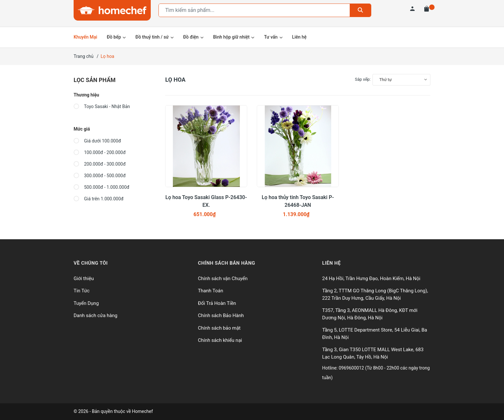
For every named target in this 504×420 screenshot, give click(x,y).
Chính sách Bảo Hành (221, 315)
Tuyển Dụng (86, 303)
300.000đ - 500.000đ (100, 176)
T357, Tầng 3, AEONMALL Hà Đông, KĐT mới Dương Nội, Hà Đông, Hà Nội (370, 314)
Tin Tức (82, 291)
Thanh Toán (211, 291)
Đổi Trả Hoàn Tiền (217, 303)
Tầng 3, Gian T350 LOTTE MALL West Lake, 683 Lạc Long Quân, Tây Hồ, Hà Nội (373, 353)
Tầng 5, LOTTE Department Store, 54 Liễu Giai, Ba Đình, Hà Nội (374, 334)
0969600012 (352, 368)
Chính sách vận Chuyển (223, 278)
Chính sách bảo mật (219, 328)
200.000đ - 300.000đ (100, 164)
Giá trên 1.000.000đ (99, 199)
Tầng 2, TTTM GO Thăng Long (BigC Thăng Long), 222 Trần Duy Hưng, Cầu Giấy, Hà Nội (375, 294)
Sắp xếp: (363, 79)
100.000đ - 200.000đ (100, 152)
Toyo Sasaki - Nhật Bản (102, 106)
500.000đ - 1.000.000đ (101, 187)
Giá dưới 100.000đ (97, 141)
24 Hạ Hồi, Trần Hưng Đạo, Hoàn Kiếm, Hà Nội (371, 278)
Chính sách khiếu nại (220, 340)
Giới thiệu (84, 278)
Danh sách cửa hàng (95, 315)
